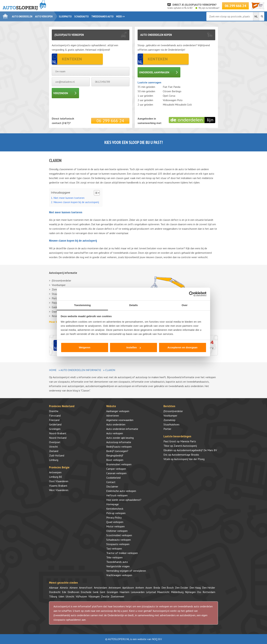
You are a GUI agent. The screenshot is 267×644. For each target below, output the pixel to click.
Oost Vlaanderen (59, 481)
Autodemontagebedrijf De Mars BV (197, 450)
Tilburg (53, 596)
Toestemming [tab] (82, 305)
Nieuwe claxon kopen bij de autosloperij (76, 202)
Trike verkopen (114, 557)
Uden (61, 596)
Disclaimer (112, 486)
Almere (74, 588)
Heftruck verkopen (117, 495)
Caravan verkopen (116, 473)
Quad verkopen (115, 522)
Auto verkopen (44, 16)
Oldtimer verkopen (117, 531)
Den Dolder (182, 588)
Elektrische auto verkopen (121, 491)
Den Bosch (168, 588)
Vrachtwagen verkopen (119, 575)
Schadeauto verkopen (119, 540)
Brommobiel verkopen (119, 464)
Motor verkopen (115, 526)
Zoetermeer (117, 596)
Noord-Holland (58, 438)
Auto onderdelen (22, 16)
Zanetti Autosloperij (185, 446)
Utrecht (53, 447)
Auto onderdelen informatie (81, 370)
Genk (96, 592)
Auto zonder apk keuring (120, 438)
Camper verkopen (116, 469)
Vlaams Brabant (58, 486)
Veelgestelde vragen (118, 566)
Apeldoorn (128, 588)
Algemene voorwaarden (120, 420)
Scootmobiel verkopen (119, 535)
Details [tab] (133, 305)
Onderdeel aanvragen (154, 72)
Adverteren (113, 416)
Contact (111, 482)
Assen (149, 588)
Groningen (55, 429)
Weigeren (85, 347)
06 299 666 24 (235, 6)
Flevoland (55, 416)
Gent (103, 592)
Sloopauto (65, 16)
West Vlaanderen (59, 490)
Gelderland (55, 424)
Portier (167, 429)
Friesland (54, 420)
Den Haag (195, 588)
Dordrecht (55, 592)
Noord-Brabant (58, 433)
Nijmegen (190, 592)
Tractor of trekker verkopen (122, 553)
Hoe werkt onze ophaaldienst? (124, 500)
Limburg (54, 460)
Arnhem (140, 588)
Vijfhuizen (81, 596)
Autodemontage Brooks (185, 455)
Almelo (64, 588)
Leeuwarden (138, 592)
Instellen (134, 347)
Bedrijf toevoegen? (117, 451)
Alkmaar (54, 588)
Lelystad (151, 592)
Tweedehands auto (102, 16)
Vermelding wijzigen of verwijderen (126, 571)
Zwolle (105, 596)
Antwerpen (55, 472)
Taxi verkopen (114, 549)
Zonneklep (169, 420)
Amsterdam (100, 588)
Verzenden (61, 93)
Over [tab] (185, 305)
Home (53, 370)
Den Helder (209, 588)
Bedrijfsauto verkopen (119, 447)
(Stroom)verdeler (61, 280)
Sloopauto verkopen (118, 544)
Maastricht (163, 592)
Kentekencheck (115, 509)
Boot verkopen (115, 460)
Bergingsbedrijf (115, 455)
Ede (64, 592)
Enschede (86, 592)
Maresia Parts (188, 441)
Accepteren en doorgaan (183, 347)
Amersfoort (86, 588)
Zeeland (54, 451)
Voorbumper (59, 285)
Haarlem (124, 592)
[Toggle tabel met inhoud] (95, 193)
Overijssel (55, 442)
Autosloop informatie (119, 442)
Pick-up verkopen (116, 513)
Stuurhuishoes (171, 424)
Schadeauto (81, 16)
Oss (199, 592)
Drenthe (54, 411)
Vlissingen (94, 596)
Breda (157, 588)
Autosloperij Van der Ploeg (189, 459)
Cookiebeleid (113, 478)
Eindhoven (73, 592)
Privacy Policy (114, 517)
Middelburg (177, 592)
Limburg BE (56, 477)
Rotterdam (209, 592)
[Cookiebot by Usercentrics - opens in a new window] (191, 294)
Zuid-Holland (57, 455)
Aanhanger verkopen (118, 411)
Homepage (112, 504)
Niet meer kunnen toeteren (69, 198)
